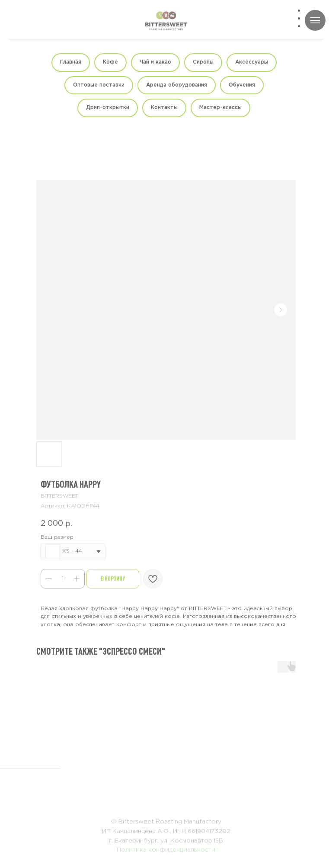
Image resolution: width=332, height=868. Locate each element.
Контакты (164, 108)
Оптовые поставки (99, 85)
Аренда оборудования (177, 85)
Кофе (110, 62)
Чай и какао (155, 62)
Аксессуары (252, 62)
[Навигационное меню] (315, 20)
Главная (71, 62)
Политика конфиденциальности (166, 850)
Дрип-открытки (108, 108)
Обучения (242, 85)
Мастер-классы (220, 108)
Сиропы (203, 62)
